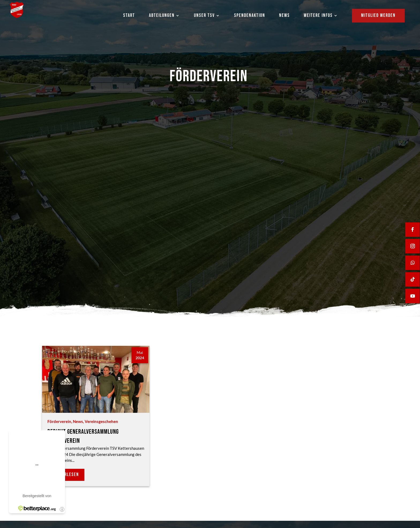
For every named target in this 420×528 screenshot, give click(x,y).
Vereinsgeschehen (101, 421)
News (78, 421)
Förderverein (59, 421)
